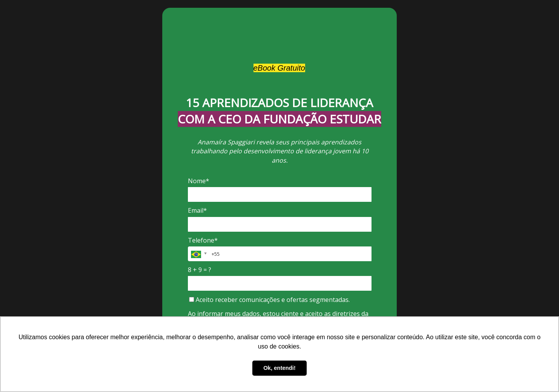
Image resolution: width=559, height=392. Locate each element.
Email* (197, 210)
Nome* (199, 181)
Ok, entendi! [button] (279, 368)
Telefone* (203, 240)
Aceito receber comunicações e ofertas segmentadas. (269, 300)
